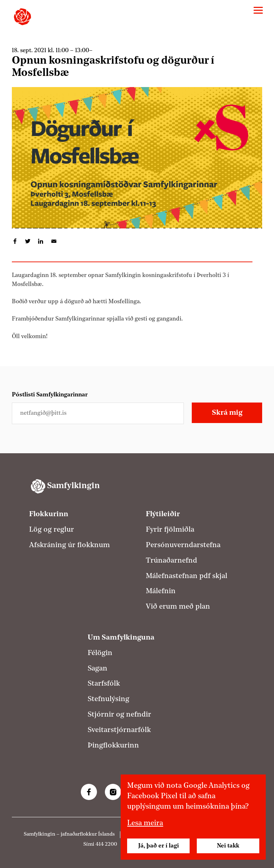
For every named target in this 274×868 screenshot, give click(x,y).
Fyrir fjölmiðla (170, 530)
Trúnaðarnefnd (171, 561)
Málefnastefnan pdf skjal (187, 576)
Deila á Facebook (15, 241)
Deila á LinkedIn (41, 241)
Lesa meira (145, 823)
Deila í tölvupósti (54, 241)
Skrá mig (227, 413)
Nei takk (228, 846)
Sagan (97, 669)
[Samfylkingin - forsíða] (22, 17)
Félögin (100, 653)
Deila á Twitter (28, 241)
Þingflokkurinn (113, 746)
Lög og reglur (52, 530)
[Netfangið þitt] (98, 413)
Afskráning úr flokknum (69, 545)
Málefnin (161, 591)
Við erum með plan (178, 607)
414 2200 (106, 844)
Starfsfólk (104, 684)
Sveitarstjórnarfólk (119, 730)
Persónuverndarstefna (183, 545)
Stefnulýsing (108, 699)
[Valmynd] (258, 10)
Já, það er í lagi (159, 846)
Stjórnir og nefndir (119, 715)
